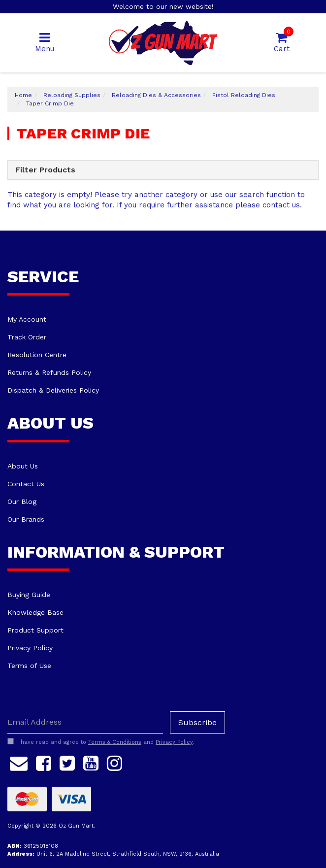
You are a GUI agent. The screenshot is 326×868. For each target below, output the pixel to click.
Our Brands (26, 519)
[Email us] (19, 762)
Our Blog (22, 501)
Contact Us (26, 484)
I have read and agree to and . (101, 742)
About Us (23, 466)
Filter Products (45, 170)
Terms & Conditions (115, 742)
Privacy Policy (30, 648)
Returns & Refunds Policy (49, 372)
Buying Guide (29, 595)
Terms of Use (29, 666)
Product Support (35, 630)
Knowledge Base (35, 612)
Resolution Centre (37, 355)
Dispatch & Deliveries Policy (53, 390)
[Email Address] (85, 722)
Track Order (27, 337)
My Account (27, 319)
